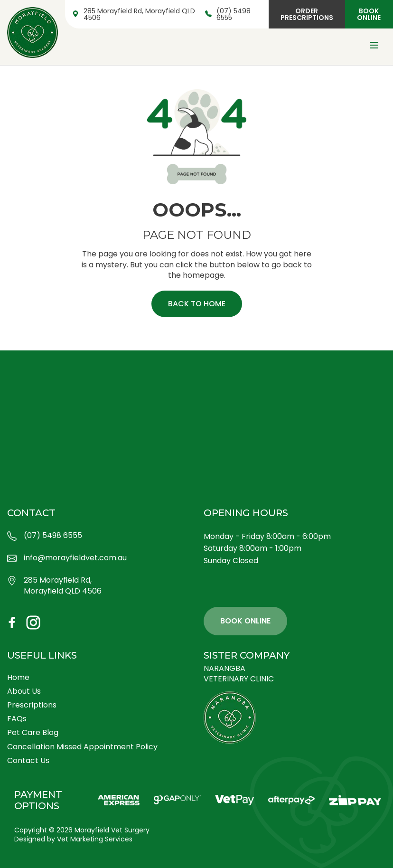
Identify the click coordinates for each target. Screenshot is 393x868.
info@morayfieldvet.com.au (67, 558)
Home (18, 677)
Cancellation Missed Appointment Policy (82, 747)
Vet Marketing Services (95, 839)
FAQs (17, 719)
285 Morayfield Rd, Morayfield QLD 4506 (134, 14)
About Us (24, 691)
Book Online (369, 14)
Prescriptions (32, 705)
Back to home (197, 304)
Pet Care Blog (33, 732)
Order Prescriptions (307, 14)
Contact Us (28, 760)
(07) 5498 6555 (228, 14)
